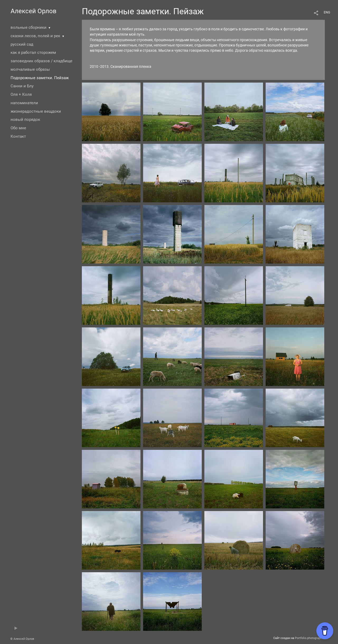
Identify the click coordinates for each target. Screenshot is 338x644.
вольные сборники (29, 27)
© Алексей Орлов (22, 639)
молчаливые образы (30, 69)
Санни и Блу (22, 86)
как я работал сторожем (33, 53)
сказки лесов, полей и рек (35, 36)
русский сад (22, 44)
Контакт (18, 136)
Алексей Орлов (34, 11)
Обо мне (18, 128)
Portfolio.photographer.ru (311, 638)
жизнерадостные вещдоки (36, 111)
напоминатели (24, 103)
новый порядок (25, 120)
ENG (327, 12)
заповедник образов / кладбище (41, 61)
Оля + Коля (21, 94)
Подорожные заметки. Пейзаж (40, 78)
